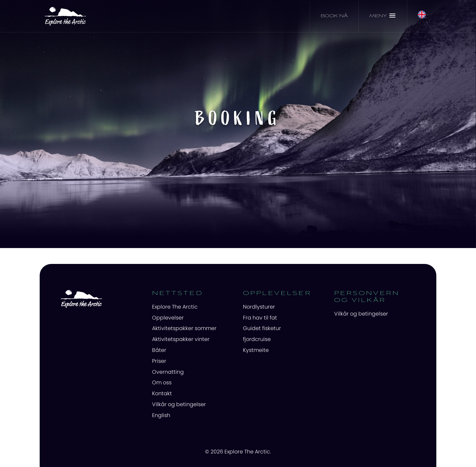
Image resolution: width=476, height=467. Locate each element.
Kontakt (162, 393)
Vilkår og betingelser (179, 404)
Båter (159, 350)
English (161, 415)
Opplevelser (168, 318)
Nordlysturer (259, 307)
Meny (383, 16)
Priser (159, 361)
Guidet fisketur (262, 328)
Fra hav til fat (260, 318)
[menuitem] (193, 307)
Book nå (334, 16)
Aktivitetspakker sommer (184, 328)
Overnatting (168, 372)
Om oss (162, 382)
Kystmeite (256, 350)
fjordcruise (257, 339)
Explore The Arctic (175, 307)
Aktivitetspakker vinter (181, 339)
